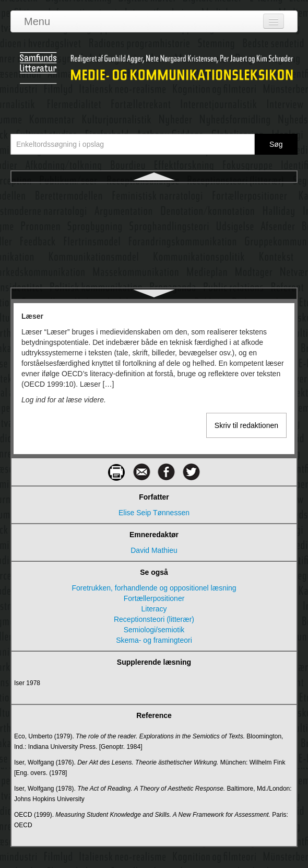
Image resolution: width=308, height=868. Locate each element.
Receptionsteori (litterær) (154, 619)
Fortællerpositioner (154, 598)
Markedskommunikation (154, 249)
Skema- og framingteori (154, 640)
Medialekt (154, 287)
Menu (37, 21)
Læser (154, 193)
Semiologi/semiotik (154, 630)
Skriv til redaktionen (246, 425)
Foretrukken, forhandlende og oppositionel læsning (154, 588)
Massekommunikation (154, 268)
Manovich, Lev (154, 230)
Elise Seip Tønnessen (154, 513)
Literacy (154, 609)
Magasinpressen (154, 212)
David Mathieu (154, 550)
